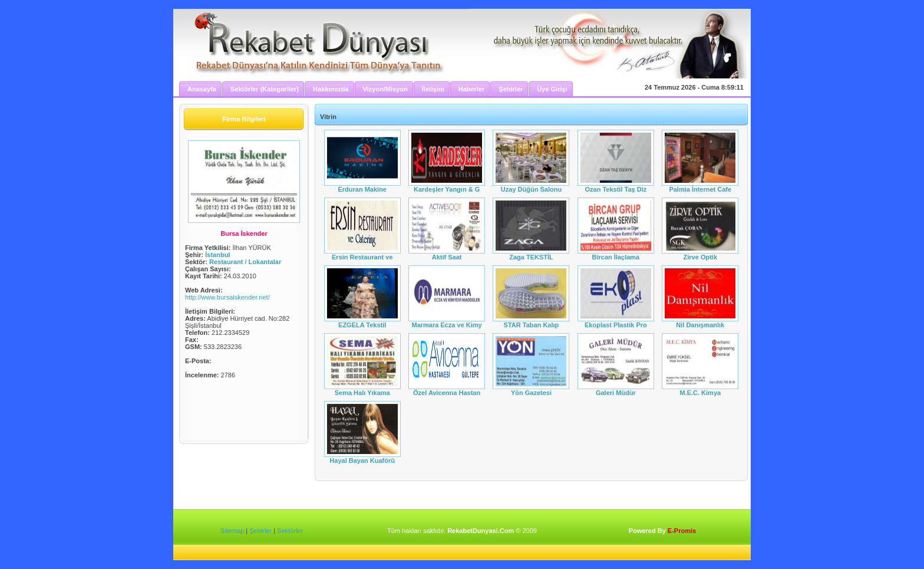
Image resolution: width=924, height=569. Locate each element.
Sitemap (232, 531)
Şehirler (260, 531)
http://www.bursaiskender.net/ (227, 297)
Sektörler (290, 531)
